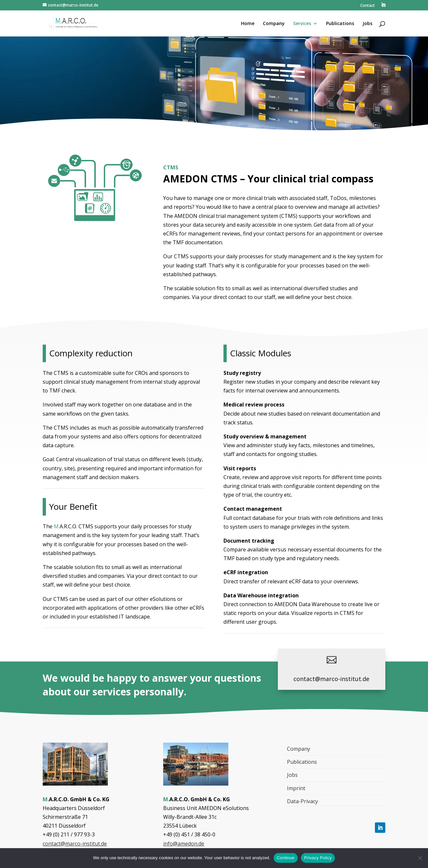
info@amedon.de (184, 844)
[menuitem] (383, 7)
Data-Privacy (302, 801)
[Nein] (420, 858)
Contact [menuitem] (368, 6)
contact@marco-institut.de (331, 679)
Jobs (292, 775)
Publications (302, 762)
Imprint (296, 788)
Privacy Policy (318, 858)
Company (299, 749)
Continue (286, 858)
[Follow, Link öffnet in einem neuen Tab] (380, 828)
